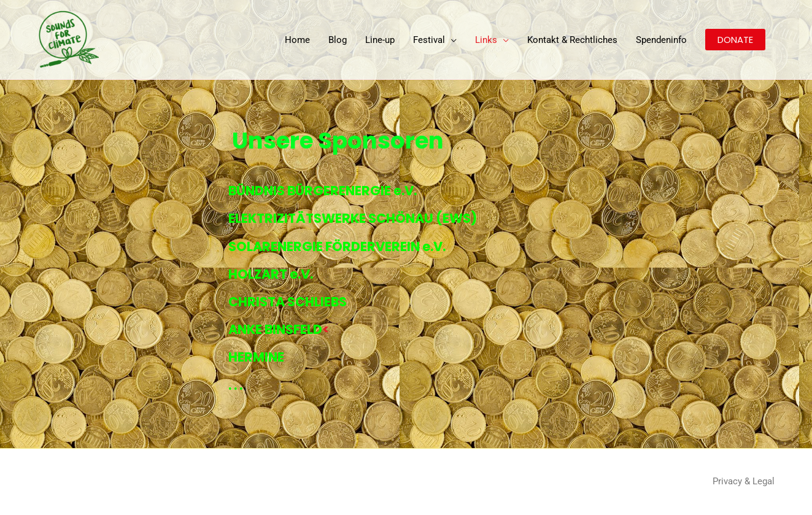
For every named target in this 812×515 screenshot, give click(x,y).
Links (486, 40)
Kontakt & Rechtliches (572, 40)
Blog (338, 40)
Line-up (380, 40)
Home (297, 40)
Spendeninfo (661, 40)
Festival (429, 40)
